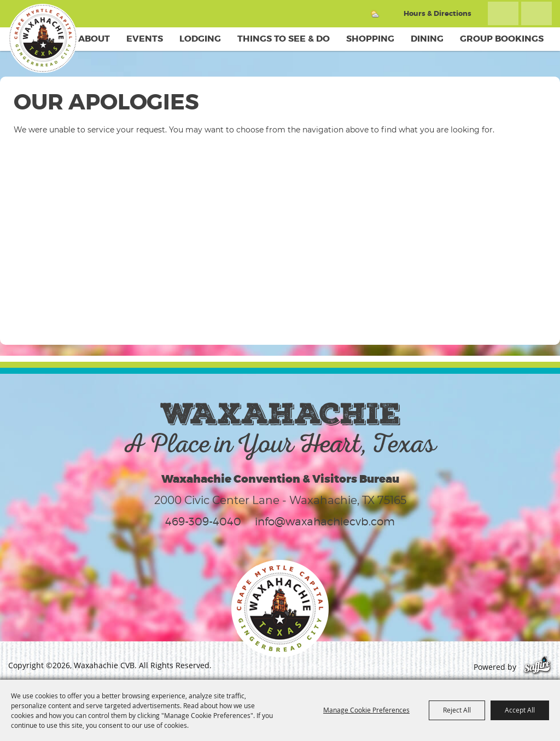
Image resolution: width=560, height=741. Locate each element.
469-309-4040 (203, 522)
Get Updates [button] (536, 13)
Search (503, 13)
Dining (427, 39)
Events (145, 39)
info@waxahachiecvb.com (325, 522)
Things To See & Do (284, 39)
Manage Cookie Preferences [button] (366, 710)
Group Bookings (502, 39)
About (94, 39)
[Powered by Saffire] (537, 667)
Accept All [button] (520, 710)
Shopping (370, 39)
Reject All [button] (457, 710)
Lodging (200, 39)
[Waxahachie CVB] (43, 38)
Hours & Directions (437, 13)
